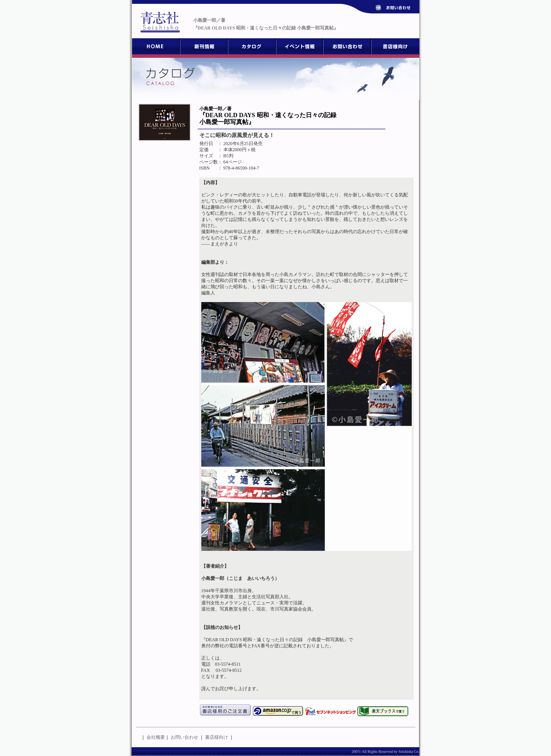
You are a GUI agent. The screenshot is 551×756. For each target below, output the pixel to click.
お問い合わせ (184, 737)
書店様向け (217, 737)
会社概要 (156, 737)
